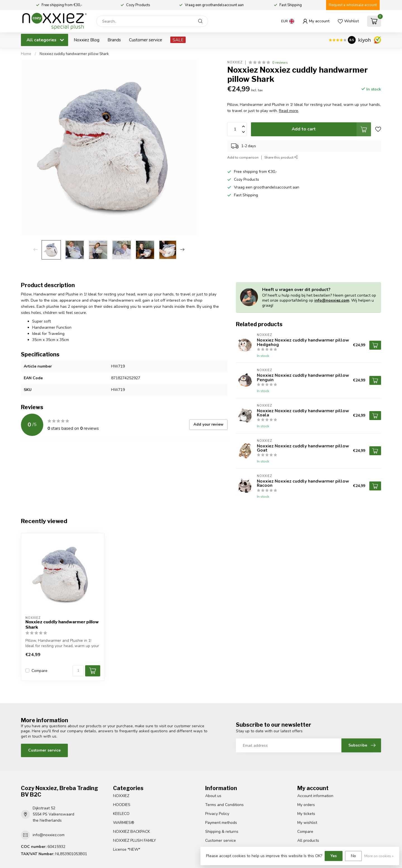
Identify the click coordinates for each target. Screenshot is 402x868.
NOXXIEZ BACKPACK (131, 832)
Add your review (208, 425)
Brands (114, 40)
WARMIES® (124, 823)
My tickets (306, 814)
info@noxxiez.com (332, 300)
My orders (306, 805)
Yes (334, 856)
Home (26, 54)
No (353, 856)
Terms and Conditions (224, 805)
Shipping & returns (222, 832)
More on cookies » (379, 856)
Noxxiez (235, 62)
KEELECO (121, 814)
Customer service (146, 40)
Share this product (281, 157)
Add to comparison (243, 157)
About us (213, 796)
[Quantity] (78, 671)
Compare (40, 671)
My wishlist (307, 823)
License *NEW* (127, 849)
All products (308, 840)
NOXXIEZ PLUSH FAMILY (135, 840)
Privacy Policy (217, 814)
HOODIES (122, 805)
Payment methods (221, 823)
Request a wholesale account (353, 5)
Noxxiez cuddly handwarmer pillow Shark (74, 54)
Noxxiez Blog (87, 40)
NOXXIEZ (121, 796)
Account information (315, 796)
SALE (178, 40)
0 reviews (280, 62)
